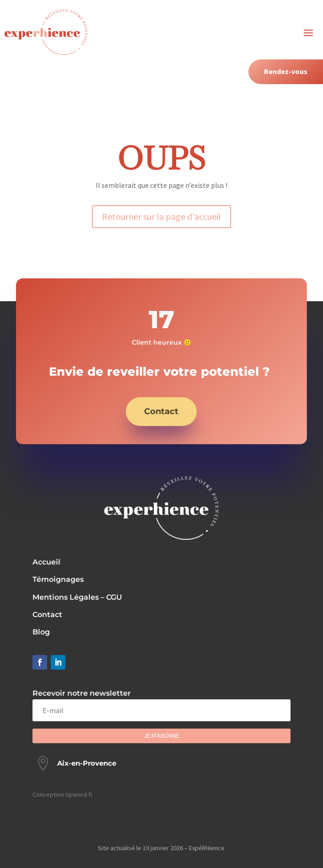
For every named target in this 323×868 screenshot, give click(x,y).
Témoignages (58, 579)
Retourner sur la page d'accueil (161, 216)
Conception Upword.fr (63, 794)
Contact (161, 411)
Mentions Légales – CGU (77, 597)
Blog (41, 632)
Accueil (46, 562)
